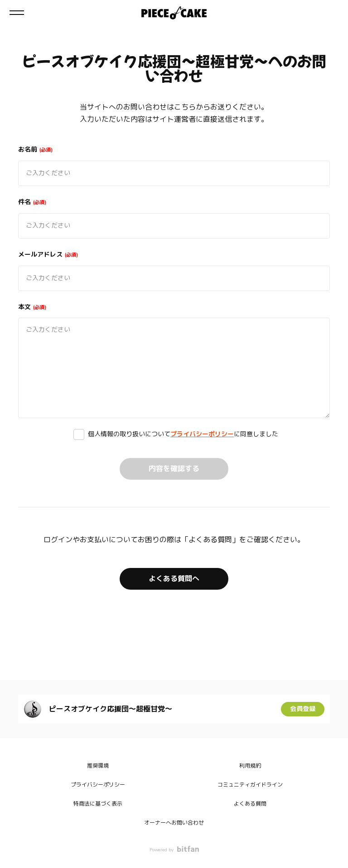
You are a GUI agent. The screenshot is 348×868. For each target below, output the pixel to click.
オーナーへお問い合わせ (174, 823)
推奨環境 (98, 766)
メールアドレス (48, 255)
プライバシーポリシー (202, 434)
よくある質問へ (174, 579)
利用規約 (250, 766)
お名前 (35, 150)
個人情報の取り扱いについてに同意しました (183, 434)
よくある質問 (250, 804)
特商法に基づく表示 (98, 804)
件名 (32, 202)
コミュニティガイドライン (250, 785)
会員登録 (303, 709)
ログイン (333, 13)
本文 (32, 307)
